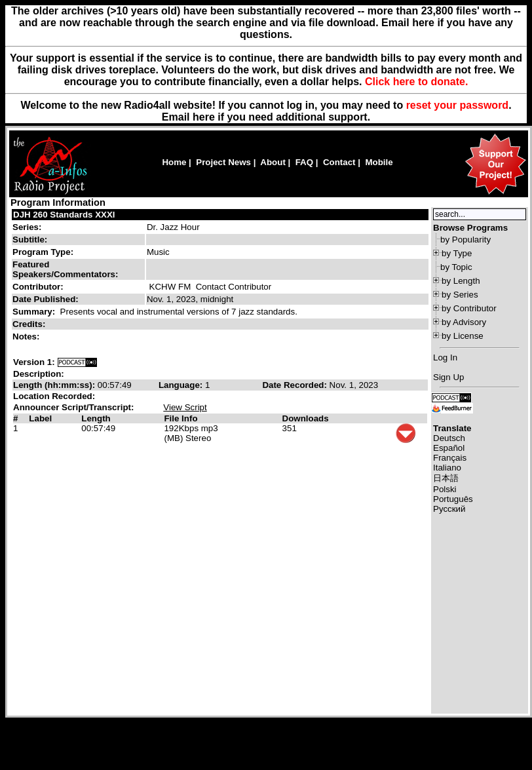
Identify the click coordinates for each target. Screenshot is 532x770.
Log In (445, 357)
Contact (339, 162)
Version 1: (34, 362)
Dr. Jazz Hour (173, 227)
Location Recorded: (54, 396)
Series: (27, 227)
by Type (457, 253)
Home (174, 162)
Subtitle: (30, 240)
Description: (39, 374)
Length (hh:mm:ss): (55, 385)
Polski (445, 489)
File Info (180, 418)
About (273, 162)
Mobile (379, 162)
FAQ (304, 162)
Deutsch (449, 438)
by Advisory (464, 322)
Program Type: (43, 252)
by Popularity (465, 240)
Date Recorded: (295, 385)
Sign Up (448, 377)
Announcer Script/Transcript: (73, 407)
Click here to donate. (416, 82)
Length (96, 418)
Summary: (35, 312)
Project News (223, 162)
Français (450, 458)
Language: (182, 385)
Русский (449, 509)
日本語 (446, 478)
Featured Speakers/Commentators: (65, 269)
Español (449, 448)
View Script (185, 407)
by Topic (456, 267)
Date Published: (46, 299)
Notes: (27, 337)
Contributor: (38, 287)
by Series (460, 295)
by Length (461, 281)
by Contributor (469, 308)
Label (40, 418)
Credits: (30, 324)
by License (463, 336)
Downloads (306, 418)
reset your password (458, 105)
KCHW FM (170, 287)
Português (453, 499)
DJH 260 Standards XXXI (64, 215)
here (204, 117)
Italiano (447, 468)
